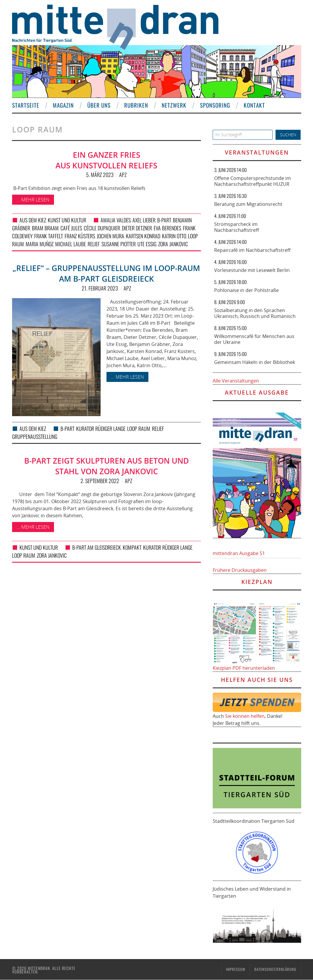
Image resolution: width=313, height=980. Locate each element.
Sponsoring (215, 105)
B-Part (164, 220)
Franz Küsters (80, 236)
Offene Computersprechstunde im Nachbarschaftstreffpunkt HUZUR (253, 181)
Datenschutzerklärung (275, 969)
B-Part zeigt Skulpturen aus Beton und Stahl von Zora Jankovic (106, 466)
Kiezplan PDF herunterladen (244, 668)
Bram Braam (45, 228)
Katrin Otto (174, 236)
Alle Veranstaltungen (236, 381)
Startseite (26, 105)
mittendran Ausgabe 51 (239, 553)
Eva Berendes (167, 228)
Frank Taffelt (49, 236)
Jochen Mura (110, 236)
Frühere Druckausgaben (240, 570)
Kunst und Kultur (67, 220)
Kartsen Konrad (143, 236)
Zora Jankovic (173, 244)
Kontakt (254, 105)
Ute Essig (147, 244)
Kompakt (132, 547)
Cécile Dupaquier (102, 228)
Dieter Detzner (137, 228)
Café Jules (71, 228)
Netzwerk (174, 105)
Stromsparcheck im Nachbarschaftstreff (237, 227)
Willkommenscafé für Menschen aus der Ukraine (254, 339)
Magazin (63, 105)
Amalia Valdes (116, 220)
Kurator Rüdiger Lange (101, 429)
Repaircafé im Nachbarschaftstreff (252, 250)
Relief (94, 244)
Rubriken (136, 105)
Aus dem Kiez (33, 220)
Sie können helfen (245, 716)
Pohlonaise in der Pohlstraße (246, 290)
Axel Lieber (144, 220)
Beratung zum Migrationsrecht (248, 204)
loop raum (139, 429)
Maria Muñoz (40, 244)
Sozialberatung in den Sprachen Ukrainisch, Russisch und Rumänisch (255, 313)
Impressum (236, 969)
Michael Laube (71, 244)
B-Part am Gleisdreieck (97, 547)
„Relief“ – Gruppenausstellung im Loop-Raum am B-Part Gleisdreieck (106, 274)
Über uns (99, 105)
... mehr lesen (33, 200)
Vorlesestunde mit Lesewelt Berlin (252, 270)
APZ (123, 175)
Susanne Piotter (119, 244)
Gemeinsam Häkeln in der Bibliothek (255, 362)
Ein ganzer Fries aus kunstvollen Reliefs (106, 160)
